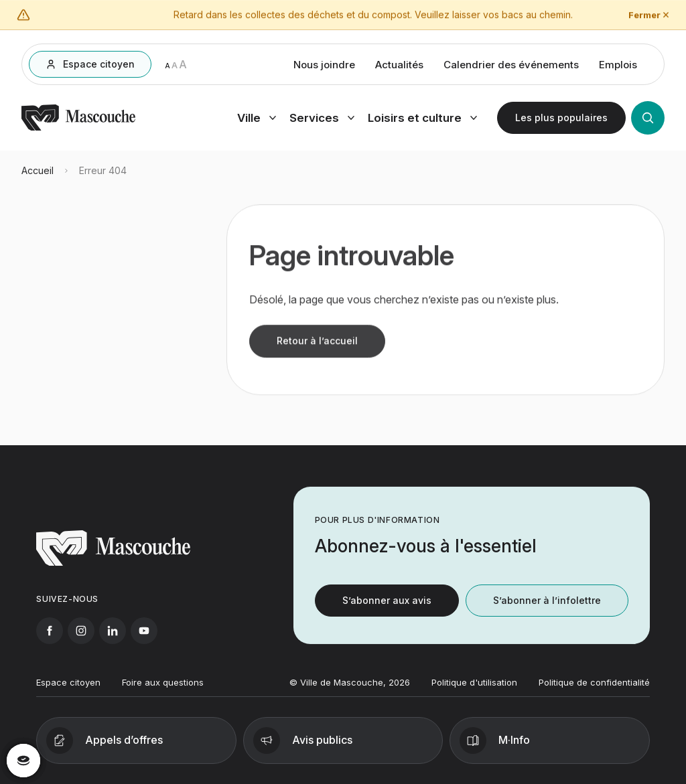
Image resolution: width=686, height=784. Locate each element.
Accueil (38, 178)
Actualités (399, 68)
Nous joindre (324, 68)
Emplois (618, 68)
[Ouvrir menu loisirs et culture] (422, 121)
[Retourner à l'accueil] (78, 131)
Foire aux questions (163, 690)
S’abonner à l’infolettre (547, 608)
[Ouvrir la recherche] (648, 121)
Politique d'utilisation (474, 690)
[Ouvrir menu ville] (257, 121)
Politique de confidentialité (594, 690)
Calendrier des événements (511, 68)
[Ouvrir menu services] (322, 121)
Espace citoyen (68, 690)
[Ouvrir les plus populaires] (561, 121)
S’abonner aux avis (387, 608)
